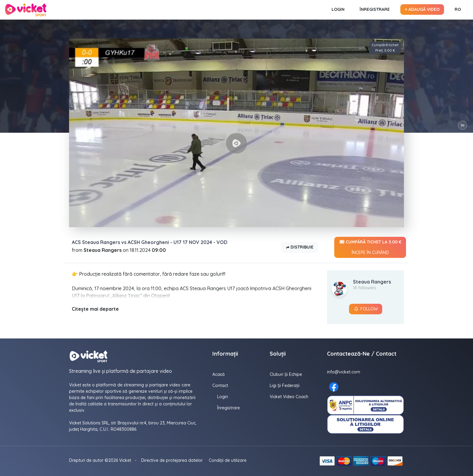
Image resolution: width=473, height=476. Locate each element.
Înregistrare (375, 9)
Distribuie (299, 248)
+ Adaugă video (422, 9)
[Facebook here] (334, 387)
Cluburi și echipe (286, 374)
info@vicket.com (344, 372)
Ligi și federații (285, 386)
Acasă (219, 374)
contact (220, 386)
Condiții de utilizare (228, 460)
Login (338, 9)
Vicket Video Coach (289, 397)
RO (458, 9)
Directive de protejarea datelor (172, 460)
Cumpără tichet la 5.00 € (370, 247)
